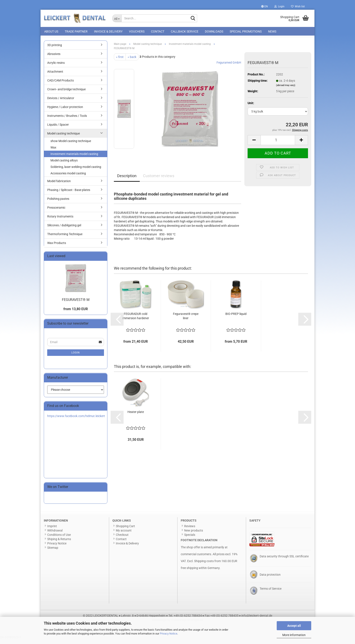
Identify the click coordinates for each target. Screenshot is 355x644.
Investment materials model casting (74, 159)
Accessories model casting (68, 178)
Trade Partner (76, 31)
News (272, 31)
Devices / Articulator (61, 103)
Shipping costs (204, 566)
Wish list (298, 6)
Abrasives (54, 59)
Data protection (270, 579)
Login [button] (279, 6)
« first (120, 62)
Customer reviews (159, 181)
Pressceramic (56, 212)
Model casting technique (64, 138)
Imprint (52, 531)
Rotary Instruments (60, 221)
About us (51, 31)
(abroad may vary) (286, 90)
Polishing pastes (58, 203)
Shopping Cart (125, 531)
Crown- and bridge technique (66, 94)
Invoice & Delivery (108, 31)
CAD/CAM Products (60, 85)
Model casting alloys (64, 165)
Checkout (122, 539)
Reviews (190, 531)
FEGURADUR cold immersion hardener (136, 321)
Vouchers (137, 31)
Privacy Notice (169, 634)
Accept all (294, 626)
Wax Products (57, 248)
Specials (190, 539)
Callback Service (185, 31)
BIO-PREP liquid (236, 319)
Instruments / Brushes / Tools (67, 120)
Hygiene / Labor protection (65, 112)
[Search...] (117, 18)
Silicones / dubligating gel (64, 230)
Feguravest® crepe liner (186, 321)
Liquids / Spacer (58, 129)
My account (124, 535)
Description (127, 181)
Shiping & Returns (59, 544)
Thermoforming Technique (65, 239)
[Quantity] (278, 145)
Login (76, 357)
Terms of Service (271, 593)
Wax (53, 152)
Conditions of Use (59, 539)
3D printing (55, 50)
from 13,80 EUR (76, 314)
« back (132, 62)
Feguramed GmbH (229, 67)
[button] (265, 6)
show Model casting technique (71, 146)
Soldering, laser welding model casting (76, 172)
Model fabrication (59, 186)
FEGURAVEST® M (76, 304)
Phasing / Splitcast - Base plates (69, 195)
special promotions (246, 31)
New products (194, 535)
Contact (158, 31)
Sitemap (53, 552)
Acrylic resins (56, 67)
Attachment (55, 76)
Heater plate (136, 417)
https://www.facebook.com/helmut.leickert (76, 421)
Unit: (251, 108)
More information (294, 635)
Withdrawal (55, 535)
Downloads (214, 31)
